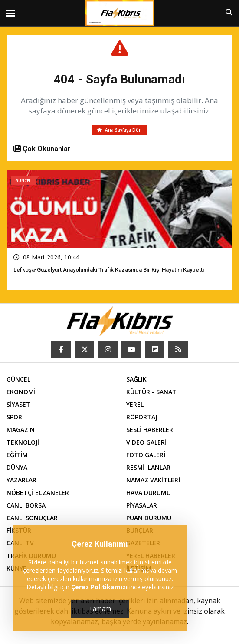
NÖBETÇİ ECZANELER (38, 493)
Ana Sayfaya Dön (119, 130)
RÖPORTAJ (142, 417)
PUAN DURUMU (149, 518)
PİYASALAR (142, 505)
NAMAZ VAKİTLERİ (153, 480)
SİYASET (18, 404)
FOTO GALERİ (146, 455)
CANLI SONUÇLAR (32, 518)
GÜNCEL (18, 379)
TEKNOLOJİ (23, 442)
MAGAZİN (21, 430)
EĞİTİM (17, 455)
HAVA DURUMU (149, 493)
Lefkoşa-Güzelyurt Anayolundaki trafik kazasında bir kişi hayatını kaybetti (109, 270)
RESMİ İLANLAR (148, 467)
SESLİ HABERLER (150, 430)
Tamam (100, 609)
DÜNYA (17, 467)
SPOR (14, 417)
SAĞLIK (136, 379)
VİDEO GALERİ (146, 442)
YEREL (135, 404)
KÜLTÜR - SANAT (151, 392)
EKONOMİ (21, 392)
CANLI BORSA (26, 505)
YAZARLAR (21, 480)
